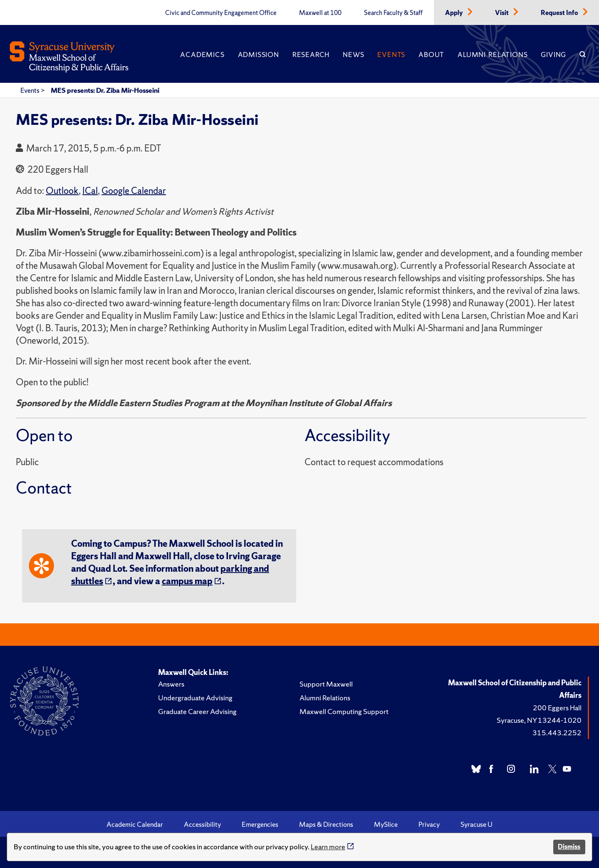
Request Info (560, 13)
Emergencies (260, 824)
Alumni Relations (493, 55)
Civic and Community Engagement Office (221, 13)
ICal (90, 191)
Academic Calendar (135, 824)
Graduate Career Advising (197, 711)
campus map (187, 581)
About (431, 55)
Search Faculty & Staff (393, 13)
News (353, 55)
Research (311, 55)
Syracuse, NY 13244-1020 (539, 720)
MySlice (386, 824)
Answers (171, 684)
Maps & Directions (326, 824)
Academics (202, 55)
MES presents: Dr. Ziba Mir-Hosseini (105, 90)
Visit (502, 13)
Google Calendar (134, 191)
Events (391, 55)
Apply (455, 13)
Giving (553, 55)
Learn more (328, 847)
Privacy (429, 824)
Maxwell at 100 (320, 13)
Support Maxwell (326, 684)
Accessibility (202, 824)
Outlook (62, 191)
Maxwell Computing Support (344, 711)
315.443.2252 (557, 733)
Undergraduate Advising (195, 698)
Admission (259, 55)
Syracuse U (476, 824)
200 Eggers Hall (557, 708)
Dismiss (569, 847)
